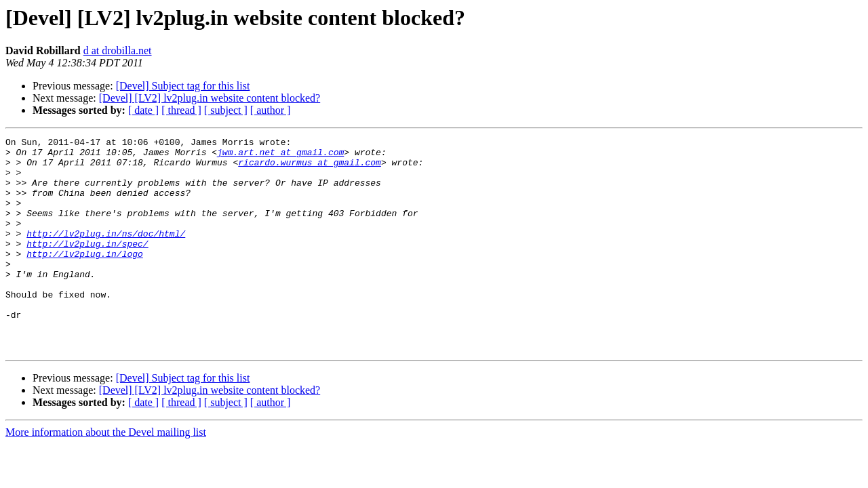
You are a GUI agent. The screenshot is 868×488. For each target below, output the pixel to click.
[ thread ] (181, 110)
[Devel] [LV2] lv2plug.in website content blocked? (210, 98)
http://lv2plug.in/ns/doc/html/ (106, 253)
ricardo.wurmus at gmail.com (310, 168)
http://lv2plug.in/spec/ (87, 266)
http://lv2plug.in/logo (85, 278)
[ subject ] (226, 110)
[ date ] (143, 110)
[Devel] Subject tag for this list (183, 86)
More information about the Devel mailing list (106, 475)
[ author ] (271, 110)
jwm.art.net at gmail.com (280, 156)
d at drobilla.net (118, 50)
